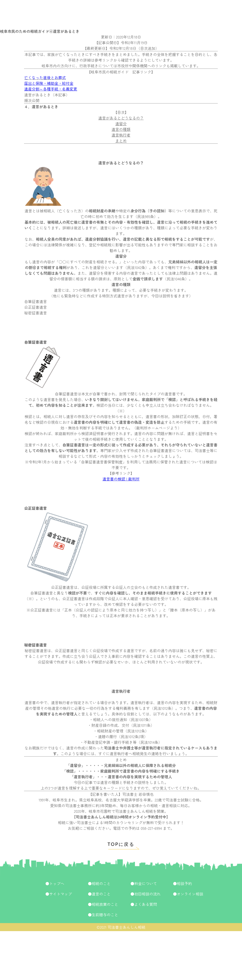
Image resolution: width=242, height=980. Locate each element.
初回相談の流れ (147, 894)
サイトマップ (60, 894)
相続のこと (101, 883)
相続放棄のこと (105, 904)
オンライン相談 (190, 894)
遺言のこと (101, 894)
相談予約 (184, 883)
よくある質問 (146, 904)
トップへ (57, 883)
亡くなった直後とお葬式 (45, 77)
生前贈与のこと (105, 915)
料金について (146, 883)
